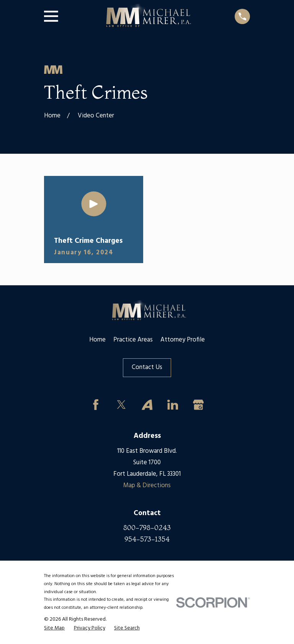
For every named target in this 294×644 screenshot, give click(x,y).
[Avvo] (147, 404)
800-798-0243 (147, 528)
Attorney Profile (183, 340)
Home (97, 340)
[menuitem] (54, 628)
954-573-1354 (147, 539)
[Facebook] (96, 404)
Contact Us (147, 367)
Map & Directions (147, 485)
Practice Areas (133, 340)
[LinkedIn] (172, 404)
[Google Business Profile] (198, 404)
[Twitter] (122, 404)
